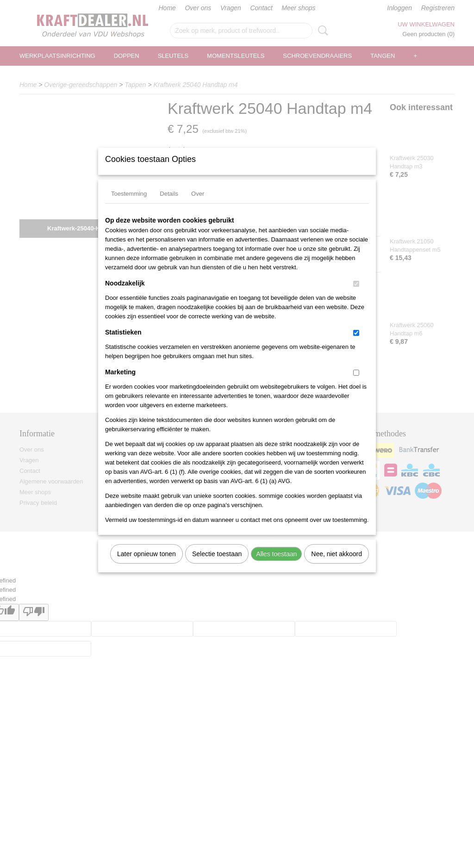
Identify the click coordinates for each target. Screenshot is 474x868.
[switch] (356, 296)
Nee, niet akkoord (337, 566)
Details (169, 206)
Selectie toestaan (217, 566)
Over (198, 206)
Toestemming (129, 206)
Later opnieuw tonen (147, 566)
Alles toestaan (276, 566)
